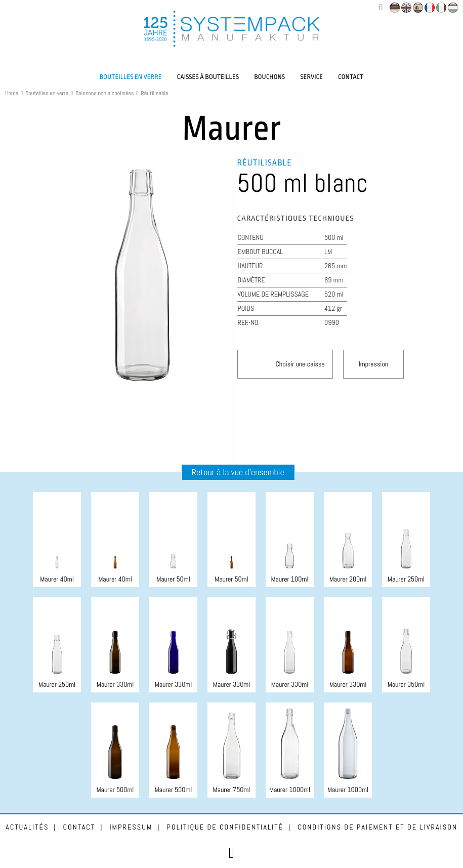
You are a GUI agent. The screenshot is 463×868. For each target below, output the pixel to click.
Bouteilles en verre (131, 77)
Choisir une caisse (300, 364)
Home (12, 93)
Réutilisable (155, 93)
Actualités (27, 827)
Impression (373, 364)
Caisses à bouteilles (208, 77)
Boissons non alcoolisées (105, 93)
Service (311, 77)
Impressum (131, 827)
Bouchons (269, 77)
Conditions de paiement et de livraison (377, 827)
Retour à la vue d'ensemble (238, 472)
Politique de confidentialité (225, 827)
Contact (351, 77)
